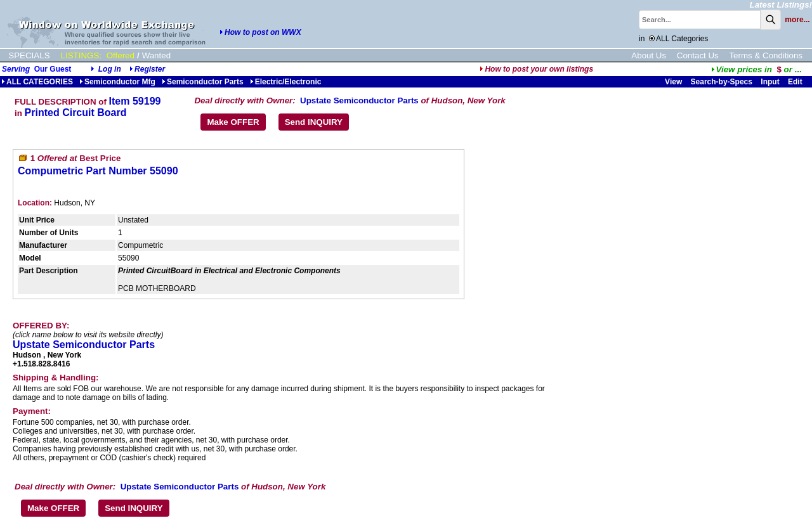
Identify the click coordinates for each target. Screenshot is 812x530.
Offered (121, 55)
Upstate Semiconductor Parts (359, 100)
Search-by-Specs (722, 82)
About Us (649, 55)
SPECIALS (29, 55)
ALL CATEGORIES (37, 82)
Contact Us (698, 55)
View (673, 82)
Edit (796, 82)
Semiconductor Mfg (117, 82)
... (756, 69)
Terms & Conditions (766, 55)
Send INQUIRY (314, 122)
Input (770, 82)
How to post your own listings (536, 69)
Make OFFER (233, 122)
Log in (110, 69)
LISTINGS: (81, 55)
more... (797, 20)
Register (150, 69)
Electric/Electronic (286, 82)
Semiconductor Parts (203, 82)
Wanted (156, 55)
